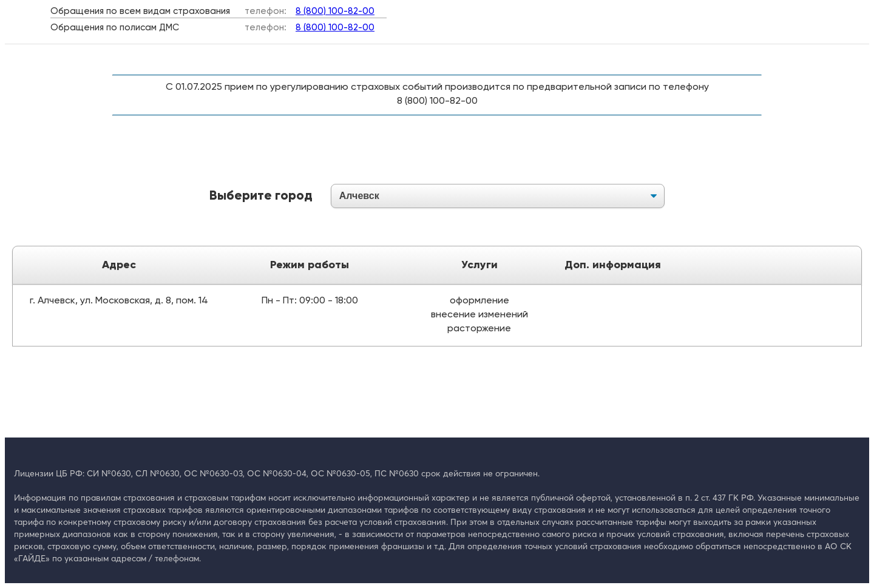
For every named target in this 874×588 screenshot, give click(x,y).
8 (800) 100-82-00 (335, 11)
